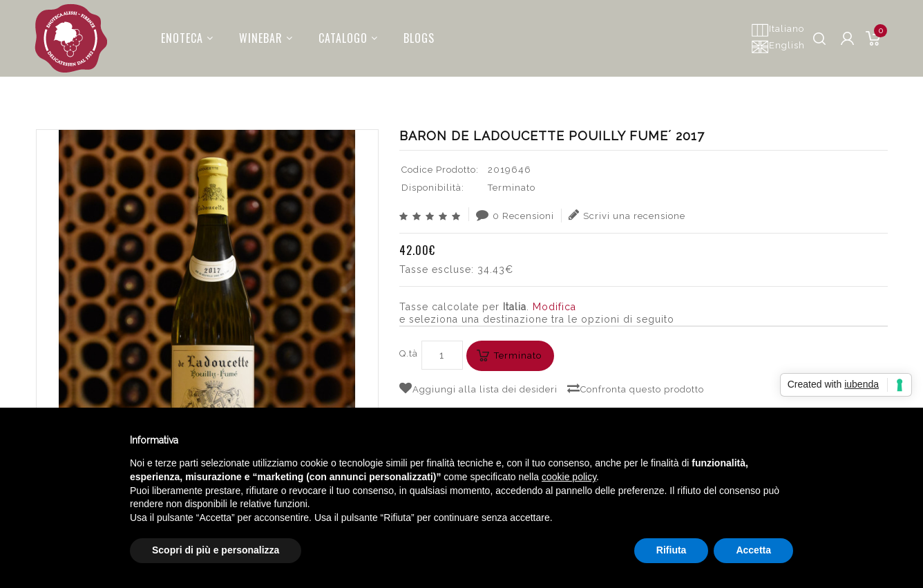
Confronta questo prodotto (636, 388)
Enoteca (179, 34)
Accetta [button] (753, 550)
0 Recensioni (515, 215)
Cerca (634, 86)
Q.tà (409, 353)
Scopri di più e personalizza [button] (216, 550)
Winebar (258, 34)
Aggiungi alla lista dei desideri (478, 388)
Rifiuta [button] (672, 550)
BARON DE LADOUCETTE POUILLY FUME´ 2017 (770, 86)
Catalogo (340, 34)
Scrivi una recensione (627, 215)
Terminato (518, 355)
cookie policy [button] (569, 477)
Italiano (778, 30)
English (778, 46)
